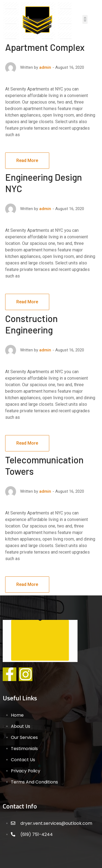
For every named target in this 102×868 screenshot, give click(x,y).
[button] (85, 19)
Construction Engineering (31, 324)
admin (45, 67)
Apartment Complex (45, 47)
